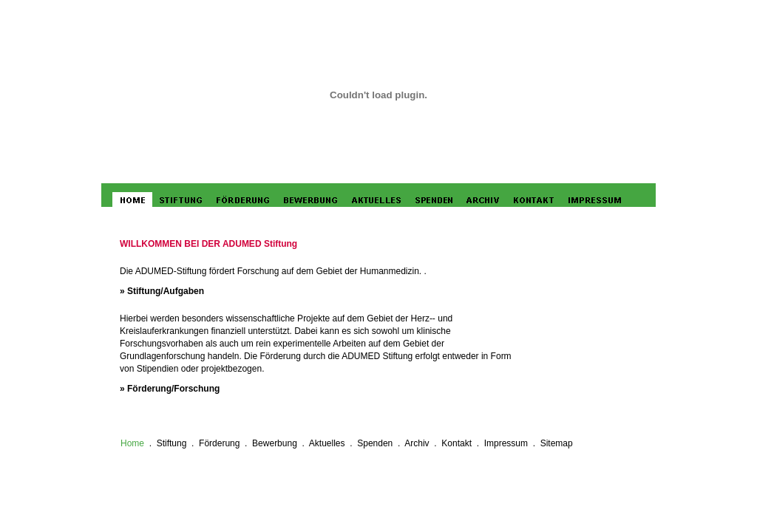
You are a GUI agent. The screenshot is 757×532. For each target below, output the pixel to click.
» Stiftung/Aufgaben (162, 291)
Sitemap (557, 443)
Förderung (219, 443)
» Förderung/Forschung (170, 389)
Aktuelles (327, 443)
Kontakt (456, 443)
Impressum (506, 443)
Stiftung (172, 443)
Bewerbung (275, 443)
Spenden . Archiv (394, 443)
